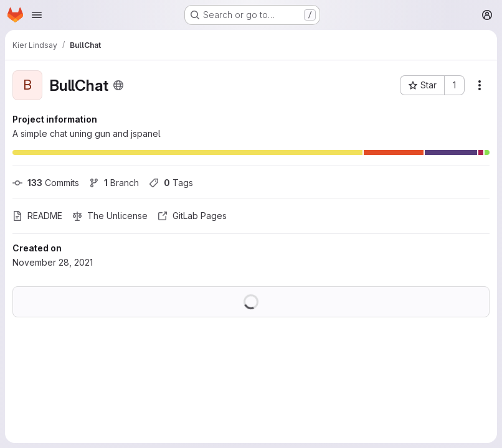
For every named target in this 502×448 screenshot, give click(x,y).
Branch (114, 183)
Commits (46, 183)
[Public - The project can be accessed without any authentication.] (118, 85)
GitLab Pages (192, 216)
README (37, 216)
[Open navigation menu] (37, 15)
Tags (171, 183)
